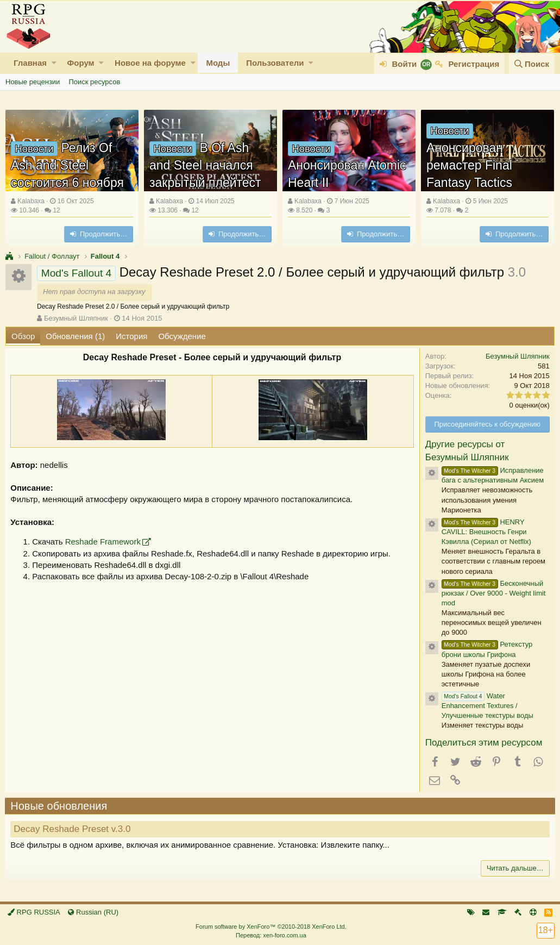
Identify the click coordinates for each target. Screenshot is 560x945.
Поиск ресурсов (94, 82)
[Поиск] (532, 64)
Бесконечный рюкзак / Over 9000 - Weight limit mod (493, 593)
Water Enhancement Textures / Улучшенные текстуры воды (487, 706)
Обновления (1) (75, 336)
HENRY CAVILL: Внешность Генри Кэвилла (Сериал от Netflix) (486, 532)
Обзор (23, 336)
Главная (30, 63)
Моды (218, 63)
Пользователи (275, 63)
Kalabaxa (31, 201)
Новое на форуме (150, 63)
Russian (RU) (93, 912)
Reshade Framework (103, 542)
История (131, 336)
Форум (80, 63)
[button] (54, 63)
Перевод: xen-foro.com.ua (271, 935)
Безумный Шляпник (76, 318)
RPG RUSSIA (34, 912)
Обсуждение (182, 336)
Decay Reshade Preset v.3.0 (73, 829)
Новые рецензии (33, 82)
